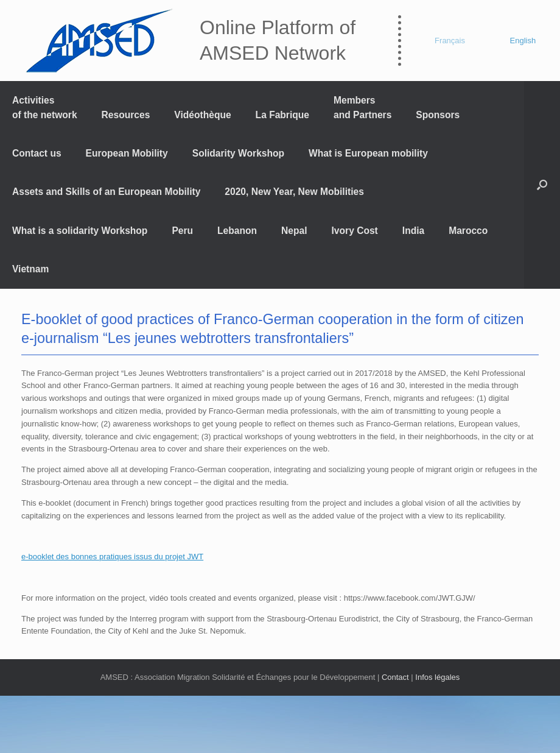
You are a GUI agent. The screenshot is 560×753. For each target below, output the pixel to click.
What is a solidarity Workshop (80, 231)
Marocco (468, 231)
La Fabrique (282, 115)
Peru (182, 231)
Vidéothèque (202, 115)
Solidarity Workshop (238, 153)
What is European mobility (368, 153)
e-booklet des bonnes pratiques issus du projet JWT (112, 557)
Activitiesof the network (45, 107)
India (413, 231)
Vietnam (30, 269)
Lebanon (237, 231)
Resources (126, 115)
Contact (395, 677)
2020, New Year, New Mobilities (294, 192)
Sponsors (438, 115)
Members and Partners (362, 107)
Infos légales (437, 677)
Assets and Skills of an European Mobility (106, 192)
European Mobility (127, 153)
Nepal (294, 231)
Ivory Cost (355, 231)
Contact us (37, 153)
